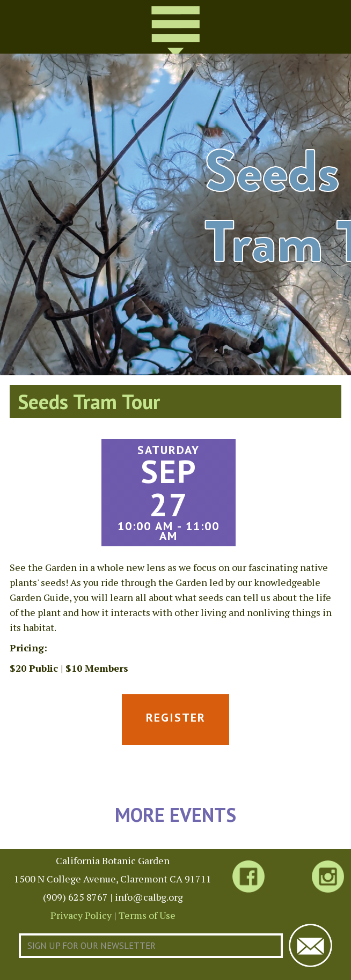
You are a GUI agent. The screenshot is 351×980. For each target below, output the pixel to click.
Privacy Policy (81, 915)
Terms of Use (147, 915)
